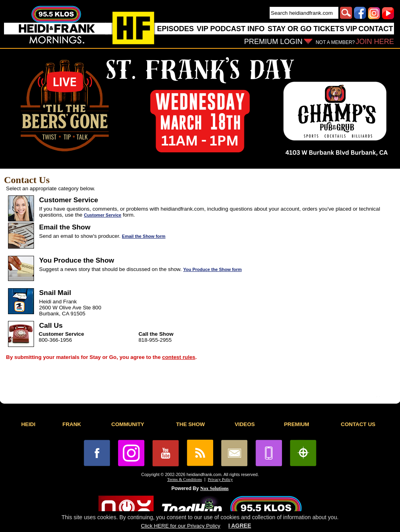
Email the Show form (144, 236)
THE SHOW (190, 424)
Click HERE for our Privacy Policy (180, 526)
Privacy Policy (220, 479)
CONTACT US (358, 424)
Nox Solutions (215, 488)
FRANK (72, 424)
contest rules (179, 357)
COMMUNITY (128, 424)
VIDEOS (245, 424)
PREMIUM (297, 424)
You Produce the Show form (212, 269)
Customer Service (103, 215)
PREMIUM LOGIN (273, 42)
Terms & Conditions (185, 479)
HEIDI (28, 424)
